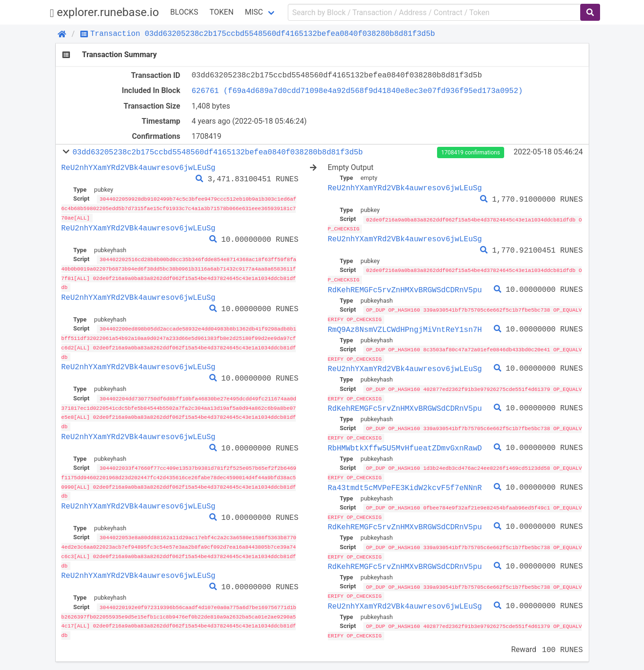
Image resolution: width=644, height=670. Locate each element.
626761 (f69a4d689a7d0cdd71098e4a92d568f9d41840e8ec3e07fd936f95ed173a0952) (357, 91)
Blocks (184, 12)
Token (221, 12)
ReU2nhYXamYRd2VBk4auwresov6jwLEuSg (138, 168)
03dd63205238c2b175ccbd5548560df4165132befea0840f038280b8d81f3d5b (217, 152)
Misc (254, 12)
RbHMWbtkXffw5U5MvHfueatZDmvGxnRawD (405, 445)
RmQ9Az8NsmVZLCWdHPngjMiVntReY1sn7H (405, 328)
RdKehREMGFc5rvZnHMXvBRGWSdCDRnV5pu (405, 288)
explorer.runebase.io (105, 13)
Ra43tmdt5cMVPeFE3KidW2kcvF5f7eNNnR (405, 483)
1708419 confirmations (471, 153)
